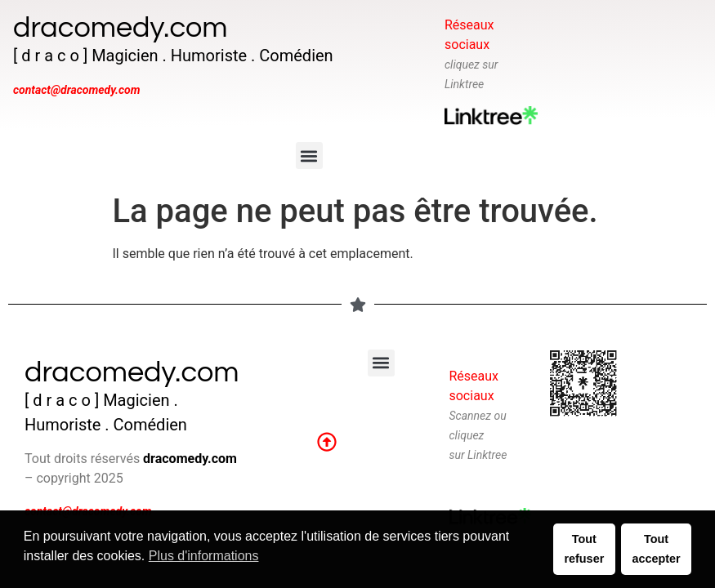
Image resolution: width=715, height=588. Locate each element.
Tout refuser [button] (584, 549)
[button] (309, 156)
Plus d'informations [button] (204, 556)
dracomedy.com (121, 28)
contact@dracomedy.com (76, 90)
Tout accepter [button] (656, 549)
